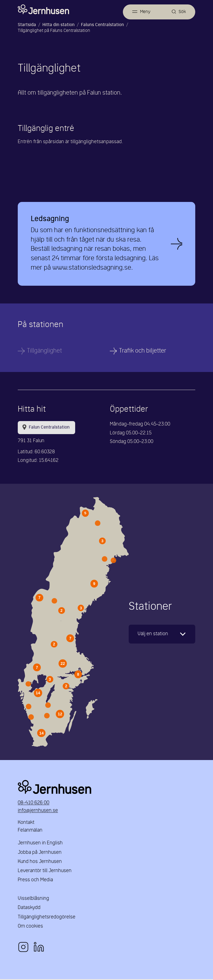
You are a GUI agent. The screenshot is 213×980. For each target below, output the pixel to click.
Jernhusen (106, 788)
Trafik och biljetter (143, 352)
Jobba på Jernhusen (40, 853)
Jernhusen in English (40, 844)
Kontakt (26, 823)
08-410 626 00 (34, 804)
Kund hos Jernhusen (40, 863)
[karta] (162, 635)
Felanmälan (30, 831)
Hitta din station (59, 25)
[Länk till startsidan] (43, 10)
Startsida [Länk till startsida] (27, 25)
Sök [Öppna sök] (182, 12)
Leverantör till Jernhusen (45, 872)
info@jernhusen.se (38, 811)
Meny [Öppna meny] (145, 12)
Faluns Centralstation (102, 25)
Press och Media (35, 881)
